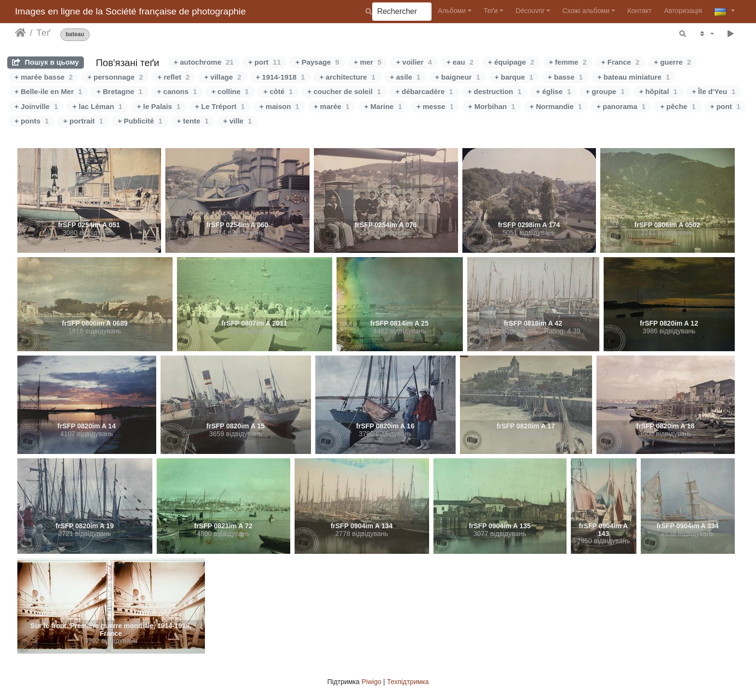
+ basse (565, 77)
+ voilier (414, 62)
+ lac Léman (97, 106)
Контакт (639, 11)
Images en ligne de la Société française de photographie (130, 11)
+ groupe (605, 91)
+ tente (193, 121)
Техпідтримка (408, 682)
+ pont (725, 106)
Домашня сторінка (20, 33)
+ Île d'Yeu (714, 91)
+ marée (332, 106)
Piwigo (371, 682)
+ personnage (115, 77)
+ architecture (347, 77)
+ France (620, 62)
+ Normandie (556, 106)
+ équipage (511, 62)
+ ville (237, 121)
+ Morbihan (492, 106)
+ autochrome (203, 62)
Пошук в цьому (46, 62)
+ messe (435, 106)
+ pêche (678, 106)
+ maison (279, 106)
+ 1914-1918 (280, 77)
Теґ (43, 33)
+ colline (230, 91)
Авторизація (683, 11)
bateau (75, 34)
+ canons (177, 91)
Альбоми (452, 11)
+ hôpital (658, 91)
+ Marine (383, 106)
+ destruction (495, 91)
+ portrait (83, 121)
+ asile (405, 77)
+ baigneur (458, 77)
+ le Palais (159, 106)
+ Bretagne (119, 91)
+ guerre (672, 62)
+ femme (568, 62)
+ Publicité (140, 121)
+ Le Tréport (220, 106)
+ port (265, 62)
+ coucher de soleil (344, 91)
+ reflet (173, 77)
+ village (223, 77)
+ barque (514, 77)
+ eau (460, 62)
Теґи (491, 11)
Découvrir (530, 11)
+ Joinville (36, 106)
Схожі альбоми (586, 11)
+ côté (278, 91)
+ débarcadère (424, 91)
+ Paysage (317, 62)
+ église (554, 91)
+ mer (368, 62)
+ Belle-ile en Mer (48, 91)
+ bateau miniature (634, 77)
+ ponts (32, 121)
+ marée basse (44, 77)
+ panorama (621, 106)
